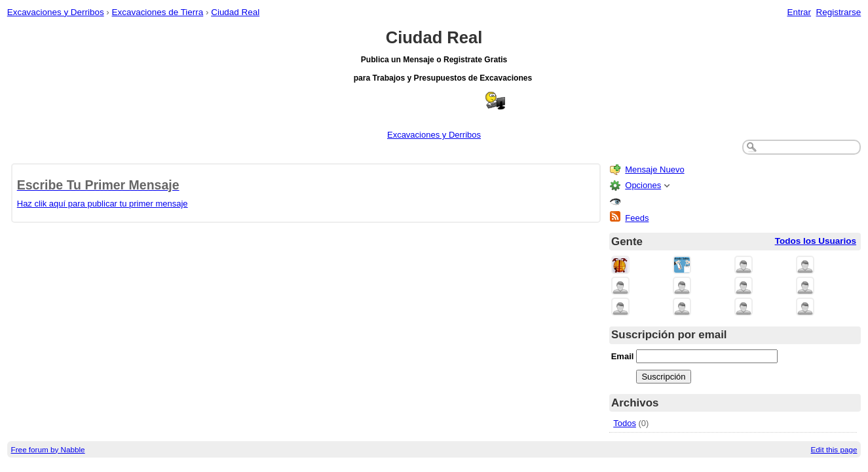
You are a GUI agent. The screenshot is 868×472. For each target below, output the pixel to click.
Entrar (799, 12)
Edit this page (834, 449)
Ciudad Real (235, 12)
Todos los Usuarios (816, 241)
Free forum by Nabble (48, 449)
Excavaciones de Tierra (158, 12)
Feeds (637, 218)
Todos (625, 423)
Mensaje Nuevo (654, 169)
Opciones (643, 185)
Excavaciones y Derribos (56, 12)
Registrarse (839, 12)
